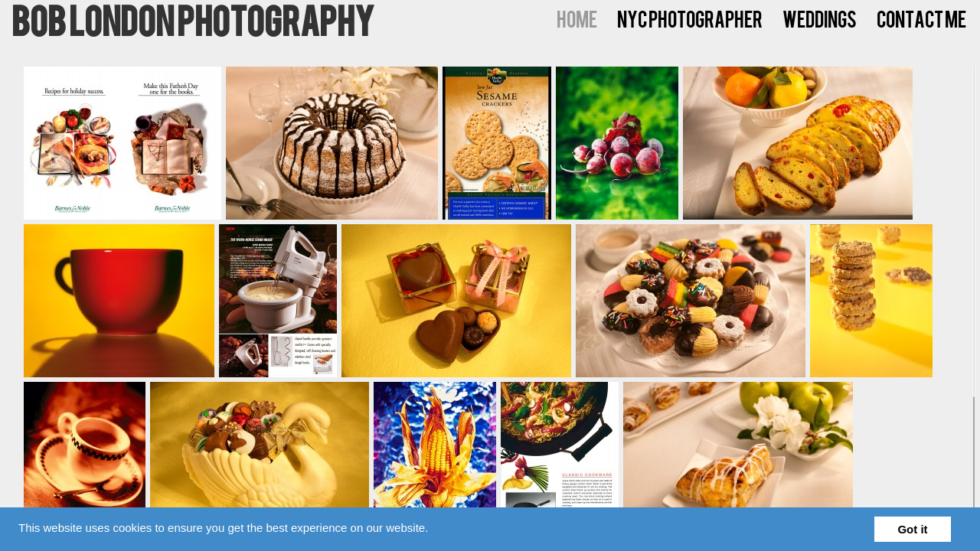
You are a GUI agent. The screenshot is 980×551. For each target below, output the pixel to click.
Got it (912, 529)
